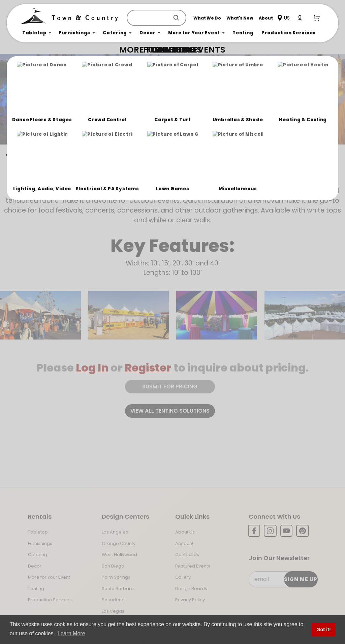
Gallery (183, 577)
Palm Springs (116, 577)
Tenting (36, 589)
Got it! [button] (323, 630)
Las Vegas (113, 611)
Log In (92, 368)
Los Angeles (115, 532)
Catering (38, 555)
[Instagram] (270, 531)
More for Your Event (49, 577)
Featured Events (193, 566)
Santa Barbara (118, 589)
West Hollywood (119, 555)
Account (184, 543)
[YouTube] (286, 531)
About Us (185, 532)
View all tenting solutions (170, 411)
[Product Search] (149, 18)
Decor (35, 566)
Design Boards (191, 589)
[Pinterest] (303, 531)
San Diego (113, 566)
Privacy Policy (190, 600)
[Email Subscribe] (283, 579)
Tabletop (38, 532)
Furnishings (40, 543)
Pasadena (113, 600)
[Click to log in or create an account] (300, 18)
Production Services (50, 600)
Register (148, 368)
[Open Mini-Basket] (315, 18)
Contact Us (187, 555)
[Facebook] (254, 531)
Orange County (119, 543)
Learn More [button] (71, 633)
